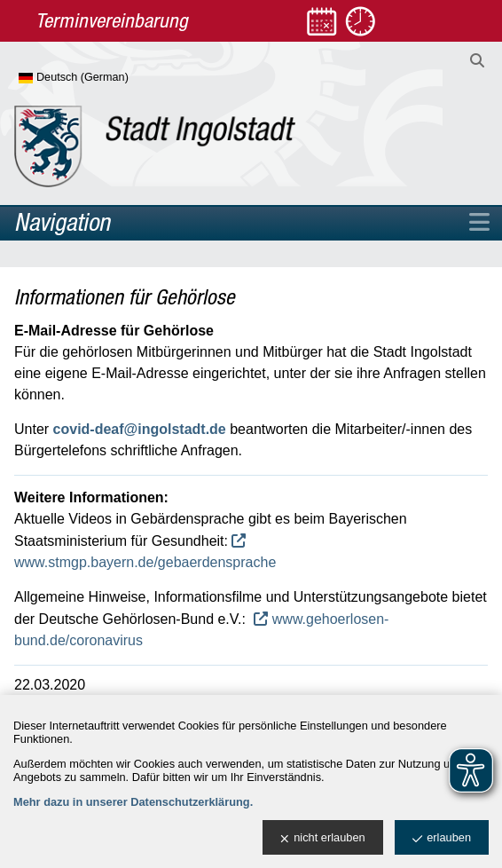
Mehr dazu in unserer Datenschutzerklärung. (133, 802)
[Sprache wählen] (102, 78)
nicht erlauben (322, 838)
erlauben (442, 838)
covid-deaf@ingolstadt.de (140, 429)
